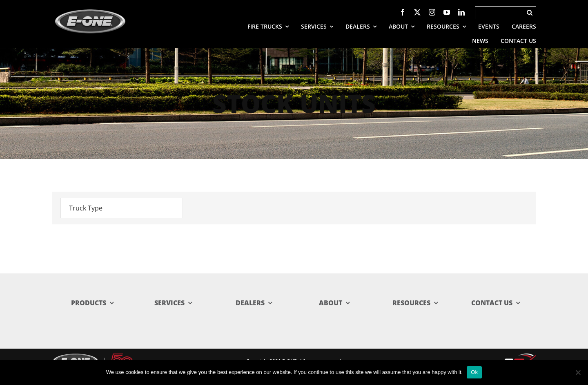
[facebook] (403, 12)
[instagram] (432, 12)
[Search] (499, 13)
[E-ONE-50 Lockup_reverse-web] (93, 357)
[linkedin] (461, 12)
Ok (474, 372)
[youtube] (447, 12)
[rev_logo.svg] (519, 357)
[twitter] (417, 12)
